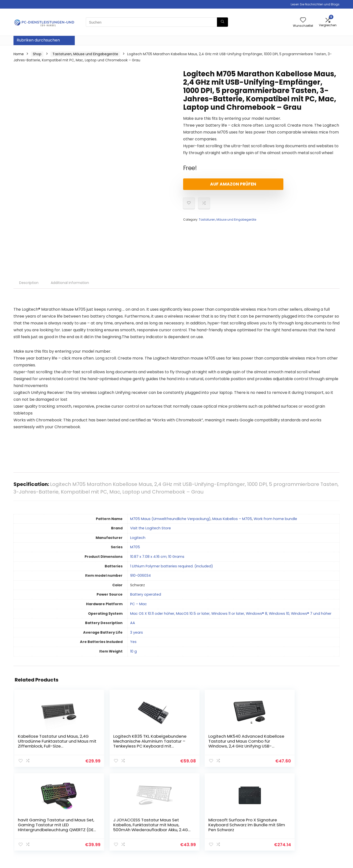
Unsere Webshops (253, 831)
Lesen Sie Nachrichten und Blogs (315, 4)
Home (19, 54)
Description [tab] (29, 283)
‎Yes (133, 642)
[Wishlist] (303, 20)
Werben (244, 838)
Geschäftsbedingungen (311, 821)
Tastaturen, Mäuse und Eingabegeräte (85, 54)
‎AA (133, 623)
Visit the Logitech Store (151, 528)
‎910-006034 (140, 575)
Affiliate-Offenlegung (309, 828)
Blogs (242, 824)
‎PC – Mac (139, 604)
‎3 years (137, 632)
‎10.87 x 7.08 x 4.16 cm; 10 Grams (157, 557)
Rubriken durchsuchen (38, 40)
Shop (37, 54)
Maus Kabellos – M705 (232, 519)
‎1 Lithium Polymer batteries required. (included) (172, 566)
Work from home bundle (275, 519)
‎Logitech (138, 538)
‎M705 (135, 547)
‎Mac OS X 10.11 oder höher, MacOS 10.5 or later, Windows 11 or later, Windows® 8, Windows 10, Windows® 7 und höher (231, 614)
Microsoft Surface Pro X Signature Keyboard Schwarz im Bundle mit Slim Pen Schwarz (312, 746)
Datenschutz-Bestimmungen (304, 812)
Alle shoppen (248, 817)
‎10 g (133, 651)
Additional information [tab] (70, 283)
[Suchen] (222, 22)
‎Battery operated (146, 594)
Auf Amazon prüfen (211, 184)
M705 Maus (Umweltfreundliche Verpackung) (170, 519)
